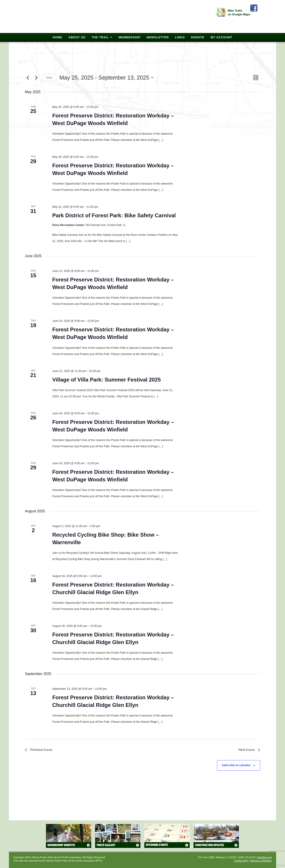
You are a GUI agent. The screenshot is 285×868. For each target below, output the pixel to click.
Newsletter (158, 37)
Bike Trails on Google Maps (239, 12)
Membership (129, 37)
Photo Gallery (118, 836)
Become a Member (261, 861)
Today (49, 78)
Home (58, 37)
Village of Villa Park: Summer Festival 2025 (107, 380)
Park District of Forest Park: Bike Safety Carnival (114, 215)
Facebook (254, 8)
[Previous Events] (28, 78)
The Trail (100, 37)
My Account (221, 37)
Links (180, 37)
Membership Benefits (69, 836)
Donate (198, 37)
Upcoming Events (167, 836)
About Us (77, 37)
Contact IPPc (241, 861)
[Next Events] (36, 78)
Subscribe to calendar (236, 765)
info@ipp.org (265, 857)
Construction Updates (216, 836)
